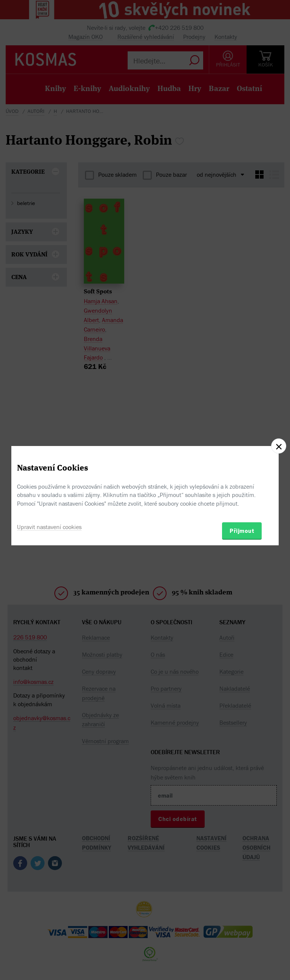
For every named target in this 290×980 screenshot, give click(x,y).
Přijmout (242, 531)
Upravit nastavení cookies (49, 527)
